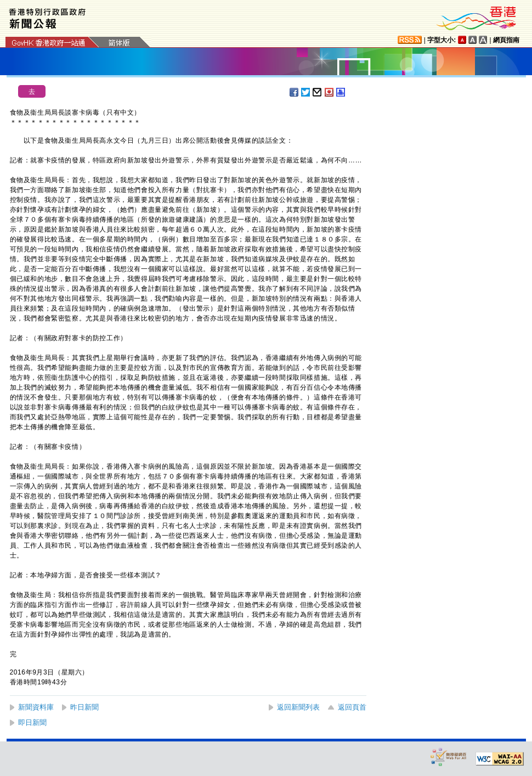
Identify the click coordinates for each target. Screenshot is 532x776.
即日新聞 (32, 722)
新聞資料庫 (36, 707)
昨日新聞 (84, 707)
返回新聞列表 (298, 707)
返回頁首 (352, 707)
